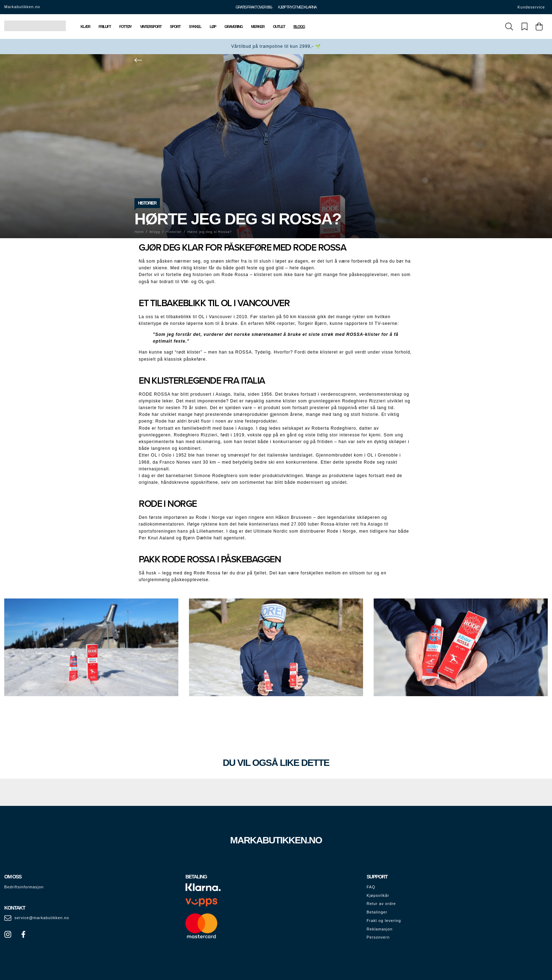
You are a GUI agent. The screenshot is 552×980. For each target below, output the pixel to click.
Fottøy (125, 27)
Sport (175, 27)
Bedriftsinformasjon (24, 887)
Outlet (279, 27)
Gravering (233, 27)
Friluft (105, 27)
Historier (147, 203)
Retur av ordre (381, 904)
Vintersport (151, 27)
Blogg (299, 27)
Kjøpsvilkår (378, 895)
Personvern (378, 937)
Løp (213, 27)
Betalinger (377, 912)
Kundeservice (531, 7)
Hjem (139, 232)
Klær (85, 27)
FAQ (371, 887)
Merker (258, 27)
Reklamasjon (379, 929)
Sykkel (195, 27)
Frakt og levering (384, 921)
